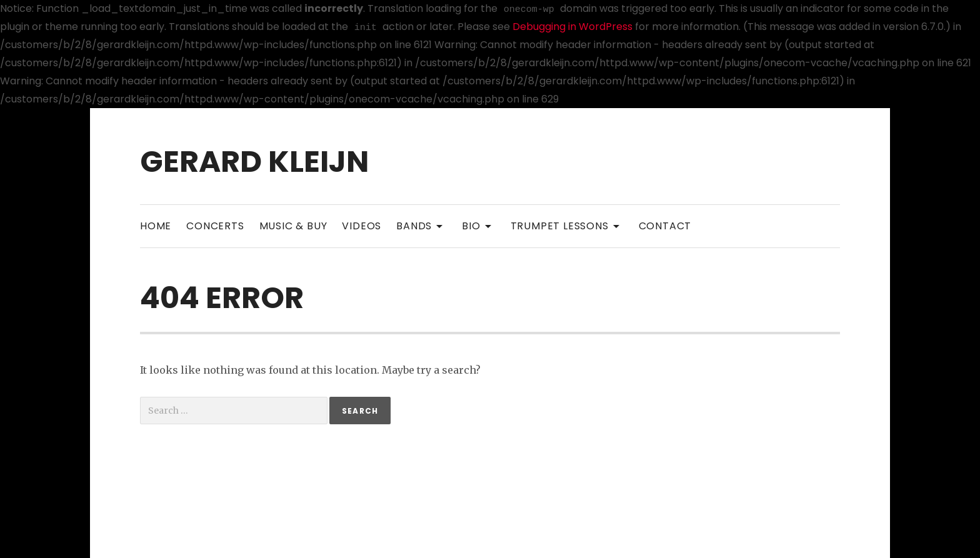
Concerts (215, 226)
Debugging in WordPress (572, 27)
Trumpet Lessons (567, 225)
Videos (362, 226)
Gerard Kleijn (254, 162)
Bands (422, 225)
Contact (665, 226)
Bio (478, 225)
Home (156, 226)
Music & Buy (293, 226)
